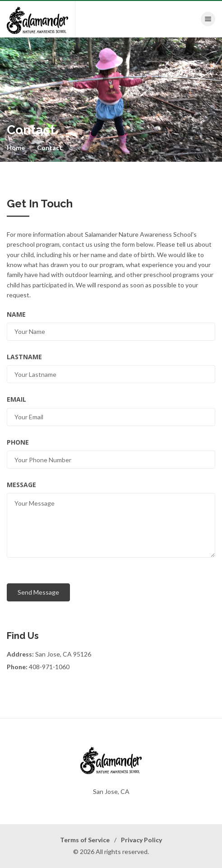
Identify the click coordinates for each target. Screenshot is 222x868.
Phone (18, 442)
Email (16, 399)
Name (16, 314)
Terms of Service (85, 840)
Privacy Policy (141, 840)
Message (21, 485)
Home (16, 148)
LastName (24, 357)
